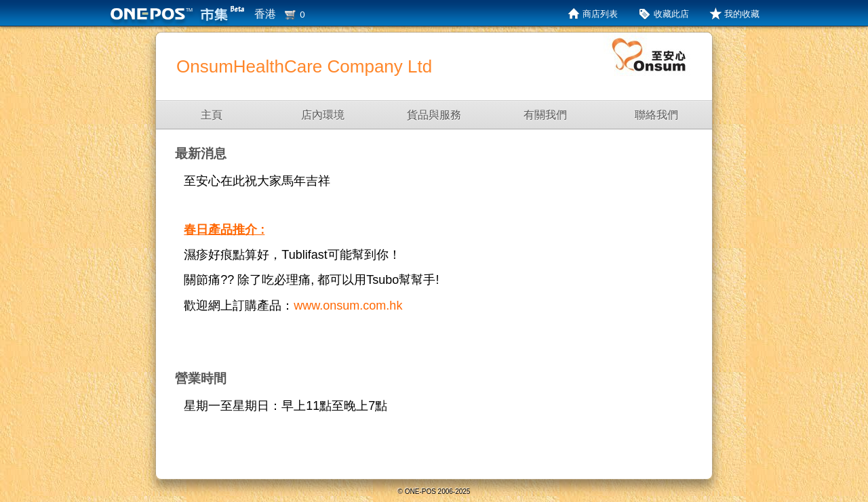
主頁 (212, 115)
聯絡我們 (656, 115)
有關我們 (545, 115)
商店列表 (600, 14)
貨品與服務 (434, 115)
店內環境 (323, 115)
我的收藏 (742, 14)
